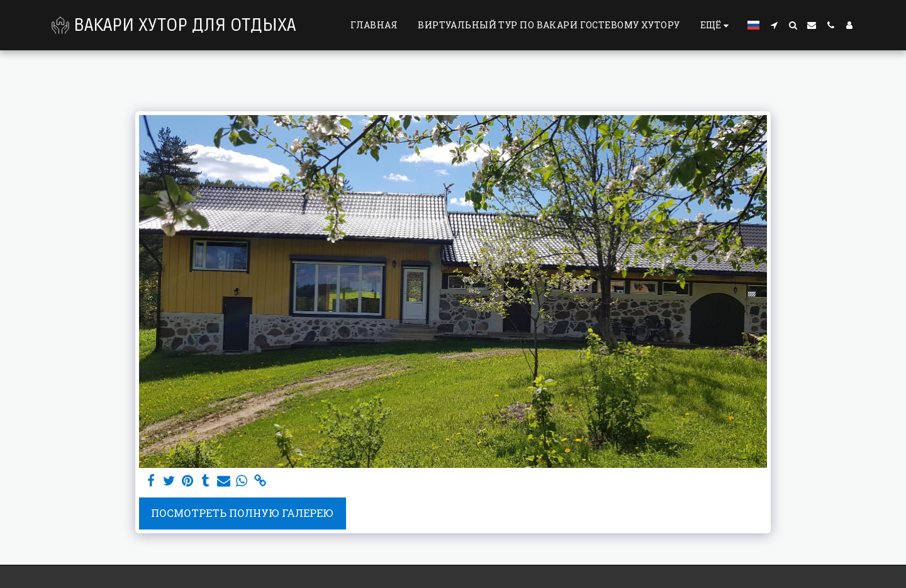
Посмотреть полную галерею (242, 513)
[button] (774, 25)
